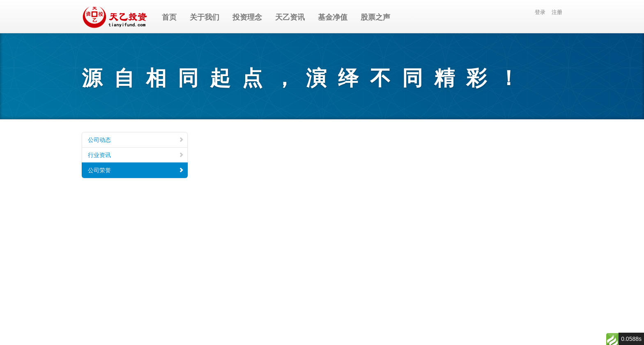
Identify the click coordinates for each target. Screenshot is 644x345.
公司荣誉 (136, 170)
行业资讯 (136, 155)
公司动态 (136, 140)
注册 (557, 12)
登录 (540, 12)
